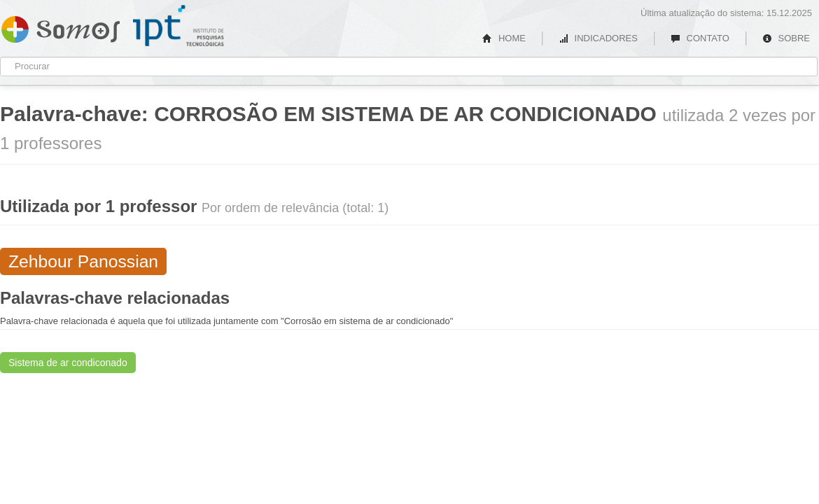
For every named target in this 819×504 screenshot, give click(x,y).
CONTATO (700, 38)
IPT (178, 26)
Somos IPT (61, 27)
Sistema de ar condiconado (68, 363)
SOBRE (786, 38)
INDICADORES (598, 38)
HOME (504, 38)
